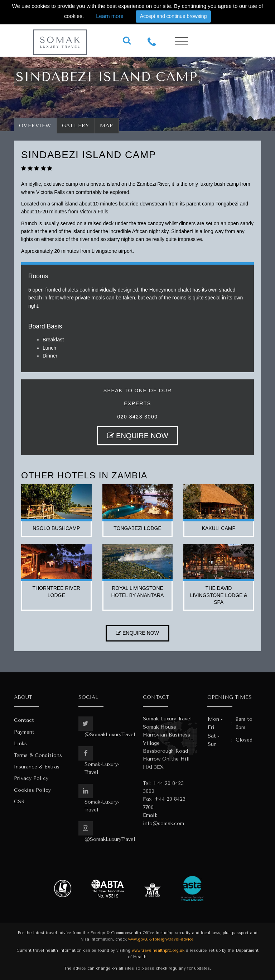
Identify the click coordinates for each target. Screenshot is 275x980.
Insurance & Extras (37, 767)
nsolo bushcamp (56, 528)
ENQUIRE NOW (138, 436)
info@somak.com (163, 823)
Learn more (110, 16)
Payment (24, 732)
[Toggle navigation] (181, 41)
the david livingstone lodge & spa (219, 595)
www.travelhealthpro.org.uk (158, 950)
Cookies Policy (32, 790)
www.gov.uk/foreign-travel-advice (161, 939)
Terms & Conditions (38, 755)
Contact (24, 720)
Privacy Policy (31, 778)
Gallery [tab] (76, 126)
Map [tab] (107, 126)
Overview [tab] (35, 126)
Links (20, 744)
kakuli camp (219, 528)
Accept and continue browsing (173, 16)
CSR (19, 802)
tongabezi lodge (137, 528)
